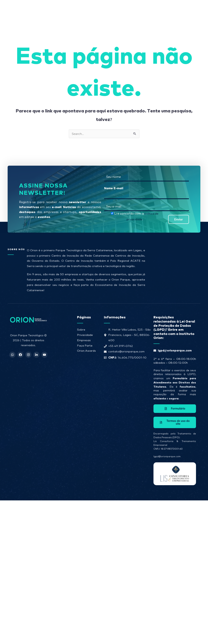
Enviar (179, 219)
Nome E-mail (114, 188)
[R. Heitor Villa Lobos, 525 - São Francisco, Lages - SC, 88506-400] (173, 267)
